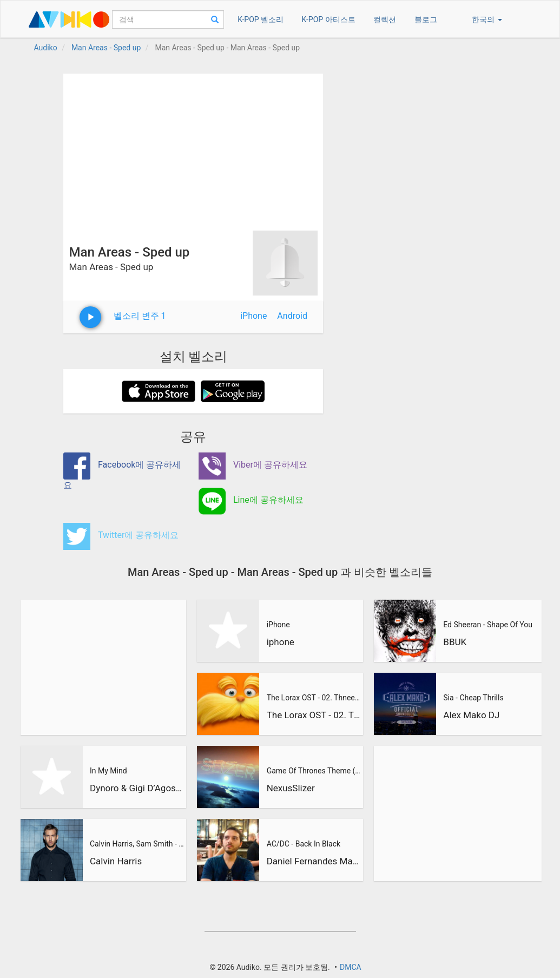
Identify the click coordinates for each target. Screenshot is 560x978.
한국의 (487, 19)
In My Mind (108, 771)
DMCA (351, 967)
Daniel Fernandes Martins (314, 861)
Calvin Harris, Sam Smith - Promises (137, 844)
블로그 (426, 19)
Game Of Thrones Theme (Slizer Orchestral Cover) (314, 771)
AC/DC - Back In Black (304, 844)
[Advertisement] (193, 149)
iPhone (253, 316)
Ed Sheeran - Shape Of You (488, 625)
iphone (281, 642)
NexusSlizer (291, 788)
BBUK (455, 642)
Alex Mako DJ (471, 715)
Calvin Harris (116, 861)
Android (292, 316)
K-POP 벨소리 (261, 19)
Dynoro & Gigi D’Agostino (137, 788)
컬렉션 (385, 19)
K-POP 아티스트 (329, 19)
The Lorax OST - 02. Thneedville (314, 698)
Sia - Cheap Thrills (473, 698)
